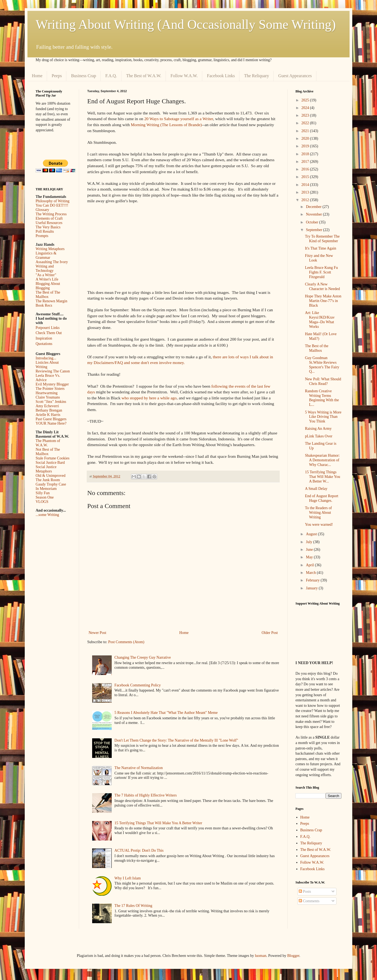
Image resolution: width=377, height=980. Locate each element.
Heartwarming (47, 393)
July (309, 542)
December (314, 207)
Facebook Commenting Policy (138, 685)
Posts (305, 892)
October (312, 222)
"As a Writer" (46, 275)
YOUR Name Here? (51, 423)
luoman (261, 956)
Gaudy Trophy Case (51, 484)
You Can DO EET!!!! (52, 205)
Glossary (42, 210)
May (310, 557)
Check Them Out (49, 333)
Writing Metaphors (50, 249)
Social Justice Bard (50, 463)
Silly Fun (43, 493)
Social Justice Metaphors (46, 469)
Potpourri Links (48, 328)
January (312, 588)
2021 (306, 131)
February (313, 580)
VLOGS (42, 502)
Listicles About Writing (47, 365)
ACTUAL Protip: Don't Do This (139, 850)
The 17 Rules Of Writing (133, 906)
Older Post (270, 633)
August (312, 534)
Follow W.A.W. (184, 76)
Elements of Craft (49, 218)
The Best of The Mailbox (48, 295)
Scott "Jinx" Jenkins (51, 402)
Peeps (57, 76)
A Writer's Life (47, 279)
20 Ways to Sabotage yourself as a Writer (179, 119)
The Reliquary (257, 76)
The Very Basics (48, 227)
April (310, 565)
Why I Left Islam (128, 878)
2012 (306, 200)
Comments (309, 901)
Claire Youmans (48, 397)
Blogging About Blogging (48, 286)
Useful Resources (49, 223)
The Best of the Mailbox (317, 348)
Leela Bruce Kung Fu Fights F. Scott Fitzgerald (321, 272)
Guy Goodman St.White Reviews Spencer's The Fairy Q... (322, 365)
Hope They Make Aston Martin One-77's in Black (323, 301)
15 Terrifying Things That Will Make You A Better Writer (158, 823)
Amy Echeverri (47, 406)
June (310, 550)
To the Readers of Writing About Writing (318, 513)
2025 (306, 100)
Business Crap (83, 76)
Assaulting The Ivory (52, 262)
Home (37, 76)
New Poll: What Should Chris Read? (323, 381)
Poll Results (45, 231)
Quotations (44, 344)
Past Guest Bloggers (51, 419)
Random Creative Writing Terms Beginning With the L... (322, 398)
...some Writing (47, 515)
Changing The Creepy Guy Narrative (143, 657)
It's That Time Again (321, 248)
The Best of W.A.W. (144, 76)
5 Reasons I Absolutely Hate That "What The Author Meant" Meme (166, 713)
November (314, 214)
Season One (45, 497)
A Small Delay (316, 489)
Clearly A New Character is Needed (323, 287)
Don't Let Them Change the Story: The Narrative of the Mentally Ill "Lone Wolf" (176, 740)
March (311, 573)
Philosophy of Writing (52, 201)
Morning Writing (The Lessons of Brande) (166, 125)
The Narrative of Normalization (139, 768)
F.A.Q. (111, 76)
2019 (306, 146)
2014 (306, 185)
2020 (306, 139)
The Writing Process (51, 214)
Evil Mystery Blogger (52, 384)
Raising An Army (318, 429)
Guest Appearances (295, 76)
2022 (306, 123)
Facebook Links (221, 76)
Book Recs (44, 305)
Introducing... (46, 358)
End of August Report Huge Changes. (322, 498)
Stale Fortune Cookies (52, 458)
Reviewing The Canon (53, 371)
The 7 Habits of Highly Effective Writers (146, 795)
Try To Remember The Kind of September (322, 239)
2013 (306, 192)
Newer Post (97, 633)
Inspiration (44, 338)
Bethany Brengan (49, 410)
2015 (306, 177)
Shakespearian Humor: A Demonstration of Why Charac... (322, 460)
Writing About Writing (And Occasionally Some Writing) (186, 24)
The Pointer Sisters (50, 389)
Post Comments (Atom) (126, 642)
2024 (306, 108)
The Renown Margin (51, 301)
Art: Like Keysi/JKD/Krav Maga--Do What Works (320, 320)
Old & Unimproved (51, 476)
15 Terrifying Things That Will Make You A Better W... (323, 477)
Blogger (293, 956)
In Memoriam (46, 489)
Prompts (42, 236)
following (219, 386)
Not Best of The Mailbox (48, 452)
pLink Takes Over (319, 436)
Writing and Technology (45, 268)
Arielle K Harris (48, 415)
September (314, 230)
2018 (306, 154)
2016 (306, 169)
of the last (255, 386)
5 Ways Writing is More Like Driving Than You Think (323, 417)
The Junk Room (48, 480)
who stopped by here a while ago (149, 398)
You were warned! (319, 525)
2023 (306, 115)
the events (237, 386)
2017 (306, 162)
